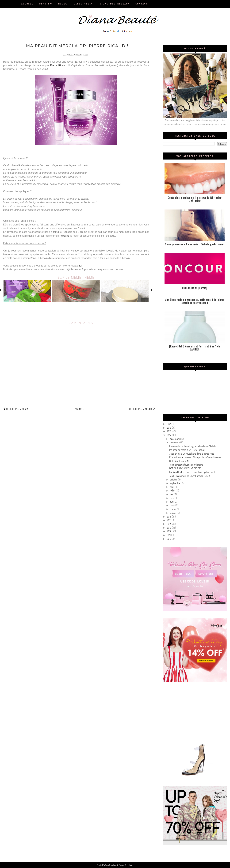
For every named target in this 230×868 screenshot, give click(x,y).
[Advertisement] (195, 712)
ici (80, 265)
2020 (170, 424)
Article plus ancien (142, 408)
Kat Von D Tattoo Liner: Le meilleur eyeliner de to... (193, 472)
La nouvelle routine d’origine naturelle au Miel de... (193, 446)
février (173, 509)
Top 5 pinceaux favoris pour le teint (186, 465)
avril (172, 502)
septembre (175, 483)
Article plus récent (18, 408)
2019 (169, 428)
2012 (169, 531)
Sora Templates (111, 865)
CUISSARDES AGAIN (179, 461)
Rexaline (64, 235)
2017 (169, 435)
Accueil (79, 408)
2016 (169, 517)
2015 (169, 520)
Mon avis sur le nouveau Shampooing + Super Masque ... (196, 457)
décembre (175, 439)
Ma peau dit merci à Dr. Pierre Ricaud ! (187, 450)
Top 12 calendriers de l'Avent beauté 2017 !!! (190, 476)
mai (172, 498)
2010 (169, 539)
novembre (175, 442)
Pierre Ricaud (58, 65)
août (172, 487)
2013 (169, 528)
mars (173, 505)
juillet (173, 491)
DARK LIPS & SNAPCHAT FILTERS (185, 468)
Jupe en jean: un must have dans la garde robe (192, 454)
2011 (169, 535)
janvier (173, 513)
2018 (169, 431)
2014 (169, 524)
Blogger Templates (126, 865)
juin (172, 494)
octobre (174, 480)
